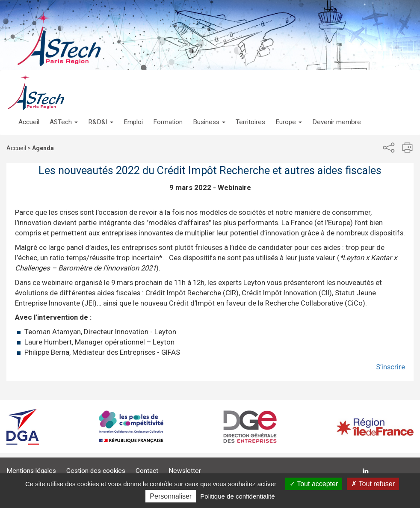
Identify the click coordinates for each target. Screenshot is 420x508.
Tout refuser (373, 484)
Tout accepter (314, 484)
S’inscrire (390, 367)
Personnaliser (171, 496)
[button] (64, 113)
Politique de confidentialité (237, 496)
